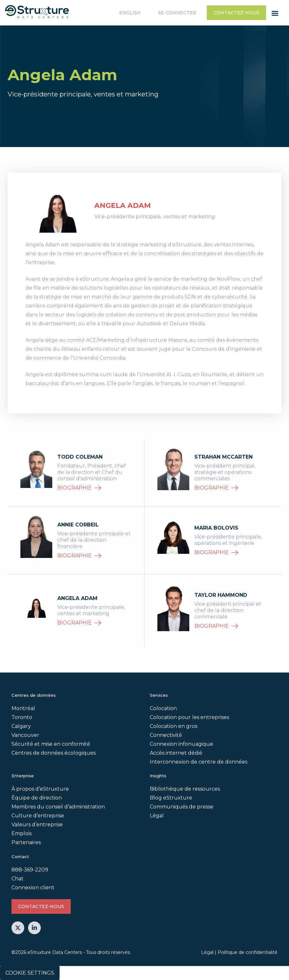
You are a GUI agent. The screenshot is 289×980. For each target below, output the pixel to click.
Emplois (22, 833)
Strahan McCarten (224, 457)
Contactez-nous (236, 13)
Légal (157, 816)
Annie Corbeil (78, 525)
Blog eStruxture (171, 798)
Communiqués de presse (182, 807)
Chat (18, 879)
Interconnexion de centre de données (199, 762)
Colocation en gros (173, 726)
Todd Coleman (80, 457)
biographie (79, 488)
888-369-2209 (30, 870)
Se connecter (177, 13)
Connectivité (166, 735)
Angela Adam (77, 598)
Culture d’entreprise (38, 816)
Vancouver (25, 735)
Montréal (23, 708)
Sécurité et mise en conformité (51, 744)
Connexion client (33, 888)
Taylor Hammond (221, 595)
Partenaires (26, 842)
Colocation (163, 708)
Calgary (21, 726)
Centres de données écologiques (54, 753)
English (130, 13)
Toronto (22, 717)
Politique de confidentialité (248, 952)
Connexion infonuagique (181, 744)
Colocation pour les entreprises (189, 717)
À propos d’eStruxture (40, 789)
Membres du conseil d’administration (58, 807)
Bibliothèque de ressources (185, 789)
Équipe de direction (37, 798)
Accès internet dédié (176, 753)
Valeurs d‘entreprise (37, 825)
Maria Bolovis (216, 528)
